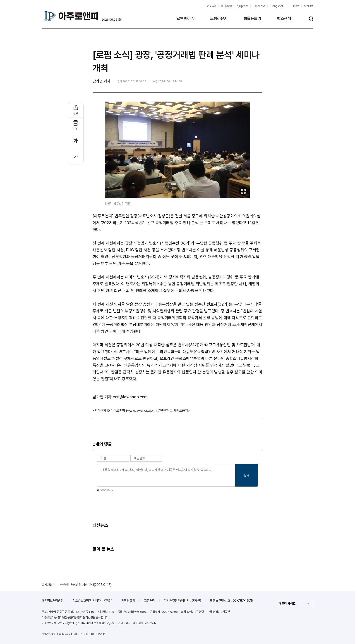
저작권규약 (128, 601)
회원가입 (309, 6)
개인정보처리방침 (53, 601)
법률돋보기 (252, 18)
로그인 (296, 6)
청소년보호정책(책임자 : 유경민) (92, 601)
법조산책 (284, 18)
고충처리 (149, 601)
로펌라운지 (219, 18)
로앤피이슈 (186, 18)
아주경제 (212, 6)
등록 (247, 475)
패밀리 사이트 (287, 604)
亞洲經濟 (226, 6)
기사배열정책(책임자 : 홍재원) (182, 601)
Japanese (259, 6)
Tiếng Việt (277, 6)
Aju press (242, 6)
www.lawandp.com (142, 411)
